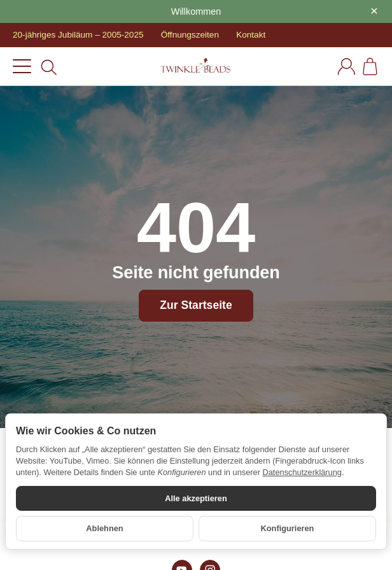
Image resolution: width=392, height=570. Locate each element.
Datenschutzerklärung (302, 472)
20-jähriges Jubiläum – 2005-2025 (78, 35)
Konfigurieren (288, 528)
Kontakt (251, 35)
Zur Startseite (196, 305)
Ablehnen (104, 528)
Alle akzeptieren (196, 498)
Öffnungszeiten (190, 35)
